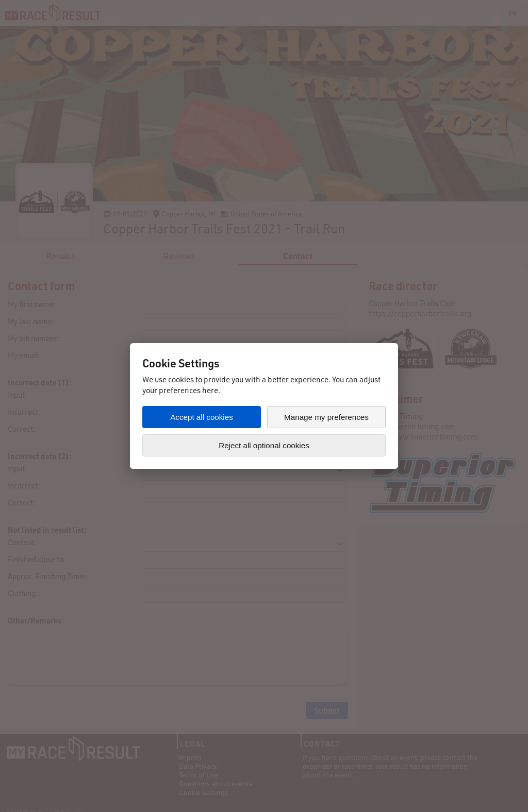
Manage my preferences (326, 417)
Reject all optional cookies (264, 445)
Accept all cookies (202, 417)
